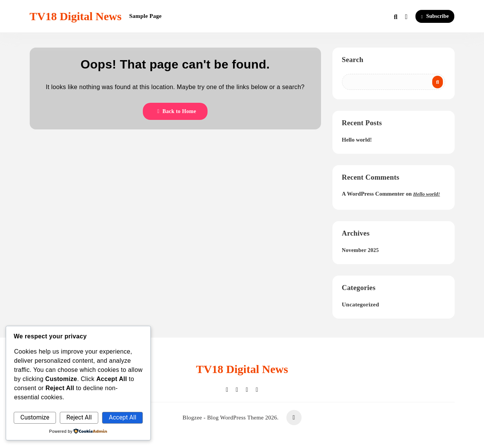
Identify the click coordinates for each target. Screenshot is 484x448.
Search (353, 60)
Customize (35, 417)
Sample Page (145, 16)
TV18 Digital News (76, 16)
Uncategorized (361, 304)
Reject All (79, 417)
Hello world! (357, 140)
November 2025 (360, 250)
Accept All (123, 417)
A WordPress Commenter (373, 194)
